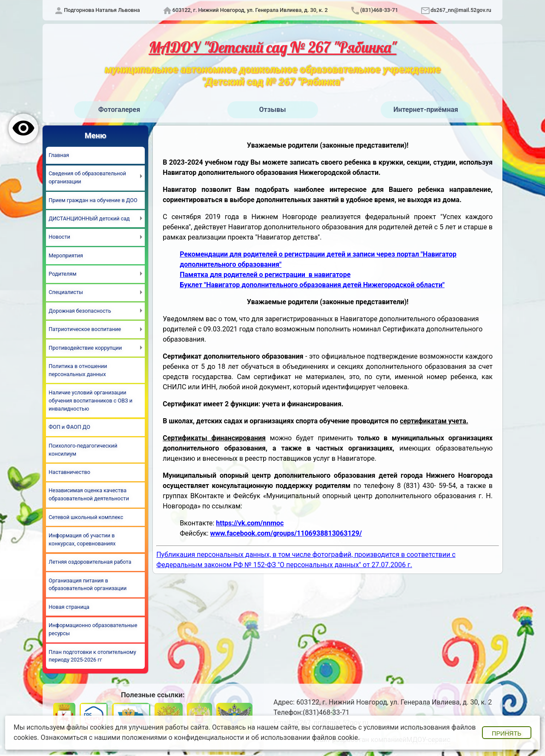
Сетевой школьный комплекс (86, 517)
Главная (59, 155)
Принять (506, 733)
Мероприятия (66, 255)
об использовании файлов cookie (305, 737)
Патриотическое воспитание (85, 329)
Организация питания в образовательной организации (87, 585)
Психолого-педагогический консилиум (83, 450)
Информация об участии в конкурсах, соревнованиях (82, 539)
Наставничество (69, 472)
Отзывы (273, 110)
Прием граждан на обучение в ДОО (93, 200)
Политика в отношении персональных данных (78, 370)
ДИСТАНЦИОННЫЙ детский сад (89, 218)
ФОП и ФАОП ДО (69, 427)
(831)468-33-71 (379, 10)
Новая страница (69, 607)
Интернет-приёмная (426, 110)
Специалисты (66, 292)
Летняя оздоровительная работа (90, 562)
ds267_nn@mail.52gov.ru (461, 10)
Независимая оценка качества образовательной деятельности (89, 494)
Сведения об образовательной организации (87, 177)
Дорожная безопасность (80, 311)
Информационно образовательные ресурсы (93, 629)
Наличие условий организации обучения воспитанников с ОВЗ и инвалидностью (90, 401)
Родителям (62, 274)
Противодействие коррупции (85, 348)
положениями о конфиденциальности (183, 737)
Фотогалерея (119, 110)
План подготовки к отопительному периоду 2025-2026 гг (92, 656)
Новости (59, 237)
